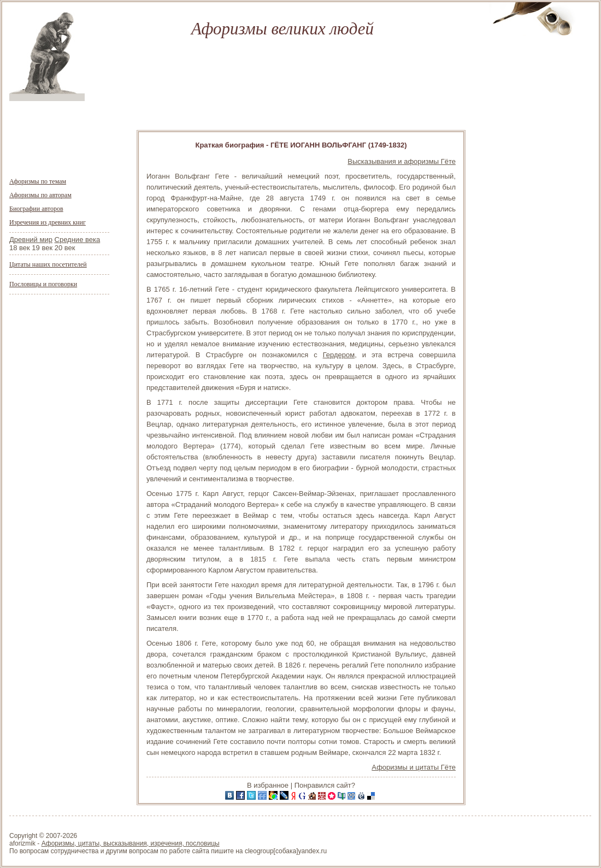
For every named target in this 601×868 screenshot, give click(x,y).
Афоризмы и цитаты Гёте (414, 767)
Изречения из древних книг (48, 222)
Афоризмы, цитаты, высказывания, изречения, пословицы (131, 843)
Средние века (78, 240)
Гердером (339, 355)
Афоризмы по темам (38, 181)
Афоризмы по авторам (40, 195)
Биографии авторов (36, 209)
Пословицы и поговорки (43, 284)
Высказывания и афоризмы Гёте (402, 161)
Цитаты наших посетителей (48, 264)
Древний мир (31, 240)
